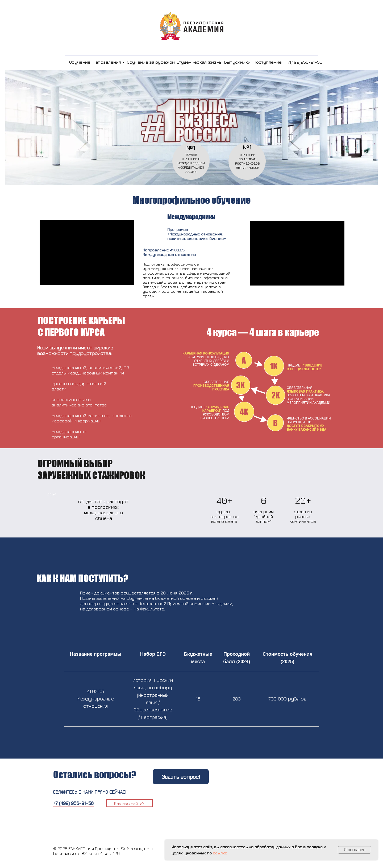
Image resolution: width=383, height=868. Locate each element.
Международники (191, 217)
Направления (107, 62)
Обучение (80, 62)
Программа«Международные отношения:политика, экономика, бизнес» (197, 234)
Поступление (268, 62)
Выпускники (237, 62)
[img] (63, 62)
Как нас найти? (129, 803)
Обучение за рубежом (151, 62)
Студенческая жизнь (199, 62)
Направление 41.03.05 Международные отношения (169, 252)
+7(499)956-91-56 (304, 62)
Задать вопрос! (181, 777)
